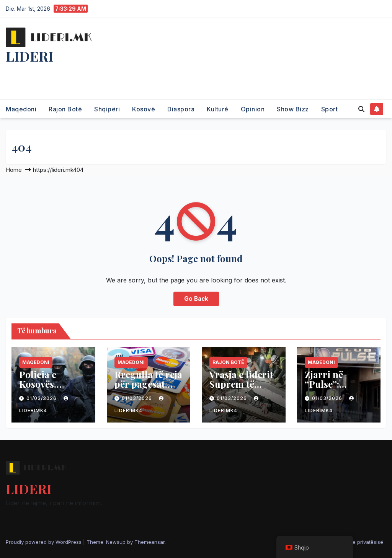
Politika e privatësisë (359, 542)
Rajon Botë (65, 109)
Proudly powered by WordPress (44, 542)
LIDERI (29, 56)
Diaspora (181, 109)
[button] (361, 109)
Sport (330, 109)
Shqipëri (107, 109)
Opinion (253, 109)
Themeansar (149, 542)
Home (14, 170)
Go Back (196, 299)
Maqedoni (21, 109)
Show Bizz (293, 109)
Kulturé (218, 109)
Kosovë (144, 109)
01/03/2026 (42, 398)
